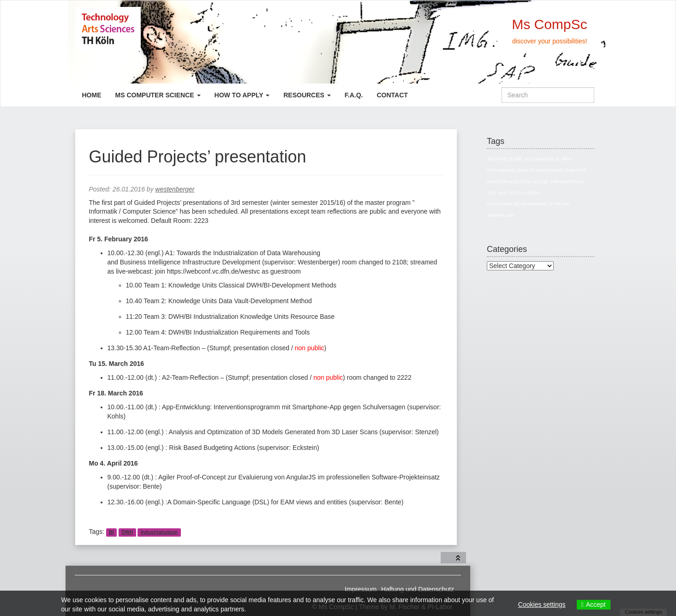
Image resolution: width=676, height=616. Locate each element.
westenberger (175, 189)
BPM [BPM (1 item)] (566, 159)
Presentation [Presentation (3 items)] (568, 182)
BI (111, 532)
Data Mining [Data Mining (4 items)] (501, 170)
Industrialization (159, 532)
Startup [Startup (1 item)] (559, 204)
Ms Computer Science (158, 95)
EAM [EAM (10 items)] (570, 170)
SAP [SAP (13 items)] (491, 193)
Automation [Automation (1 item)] (538, 159)
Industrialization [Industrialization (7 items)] (509, 182)
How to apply (242, 95)
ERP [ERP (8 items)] (581, 170)
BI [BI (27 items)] (557, 159)
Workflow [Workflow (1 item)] (500, 215)
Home (92, 95)
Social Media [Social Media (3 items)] (524, 193)
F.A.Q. (354, 95)
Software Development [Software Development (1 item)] (517, 204)
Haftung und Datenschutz (418, 589)
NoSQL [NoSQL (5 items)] (541, 182)
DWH (127, 532)
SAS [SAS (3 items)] (502, 193)
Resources (307, 95)
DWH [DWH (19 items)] (523, 170)
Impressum (361, 589)
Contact (392, 95)
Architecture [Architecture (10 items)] (504, 159)
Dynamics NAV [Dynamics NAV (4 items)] (547, 170)
